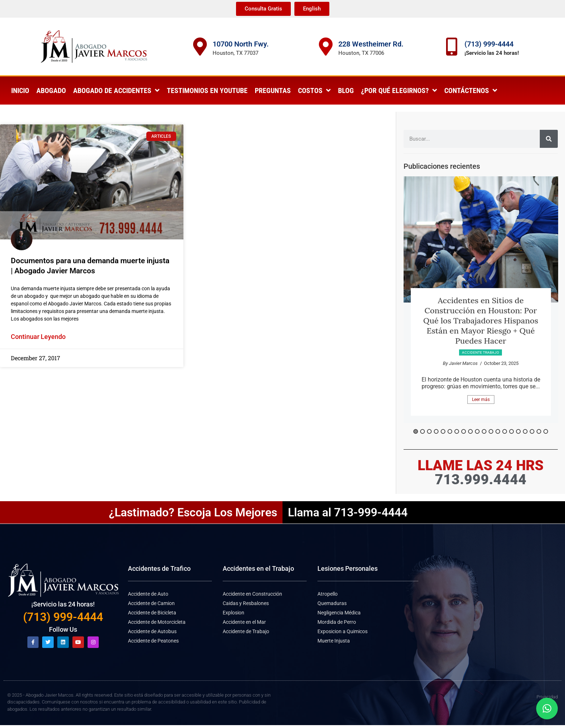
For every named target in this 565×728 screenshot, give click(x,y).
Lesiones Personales (348, 568)
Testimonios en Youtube (207, 91)
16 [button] (518, 431)
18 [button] (532, 431)
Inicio (20, 91)
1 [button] (416, 431)
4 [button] (436, 431)
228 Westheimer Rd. (371, 44)
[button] (547, 709)
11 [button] (484, 431)
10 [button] (477, 431)
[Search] (549, 139)
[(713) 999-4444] (452, 47)
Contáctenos (471, 91)
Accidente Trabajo (481, 352)
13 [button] (498, 431)
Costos (314, 91)
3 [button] (429, 431)
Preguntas (273, 91)
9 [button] (470, 431)
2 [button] (422, 431)
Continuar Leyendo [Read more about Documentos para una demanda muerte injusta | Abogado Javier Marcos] (38, 337)
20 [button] (546, 431)
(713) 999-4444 (489, 44)
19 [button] (539, 431)
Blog (346, 91)
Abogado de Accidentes (116, 91)
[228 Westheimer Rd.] (326, 47)
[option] (481, 300)
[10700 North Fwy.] (200, 47)
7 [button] (457, 431)
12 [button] (491, 431)
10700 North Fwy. (241, 44)
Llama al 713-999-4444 (348, 512)
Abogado (51, 91)
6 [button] (450, 431)
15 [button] (511, 431)
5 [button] (443, 431)
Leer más (481, 400)
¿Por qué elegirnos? (399, 91)
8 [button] (464, 431)
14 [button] (505, 431)
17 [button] (525, 431)
